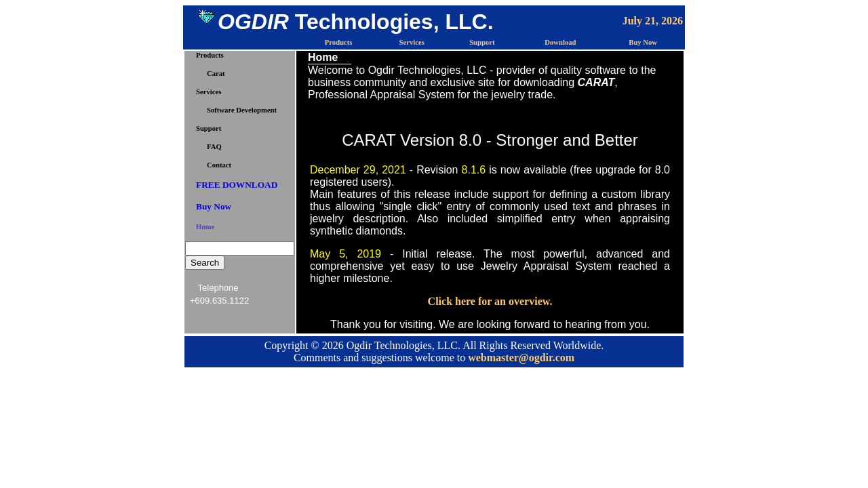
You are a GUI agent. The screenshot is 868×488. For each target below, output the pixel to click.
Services (412, 42)
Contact (219, 165)
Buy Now (643, 42)
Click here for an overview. (490, 301)
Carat (216, 74)
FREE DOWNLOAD (237, 185)
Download (560, 42)
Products (339, 42)
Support (482, 42)
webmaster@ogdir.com (521, 358)
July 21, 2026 (653, 21)
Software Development (242, 110)
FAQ (214, 147)
